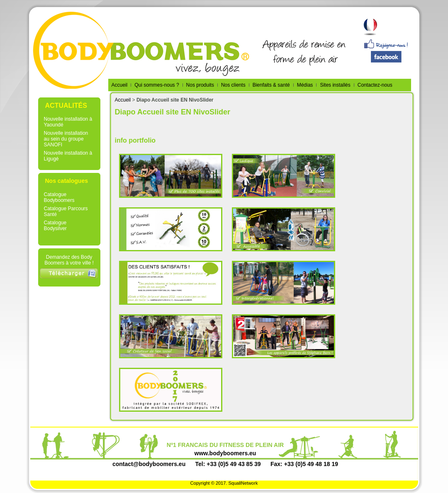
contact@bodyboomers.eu (149, 464)
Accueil (123, 100)
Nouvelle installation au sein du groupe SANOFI (66, 139)
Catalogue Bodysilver (55, 226)
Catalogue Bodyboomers (59, 197)
